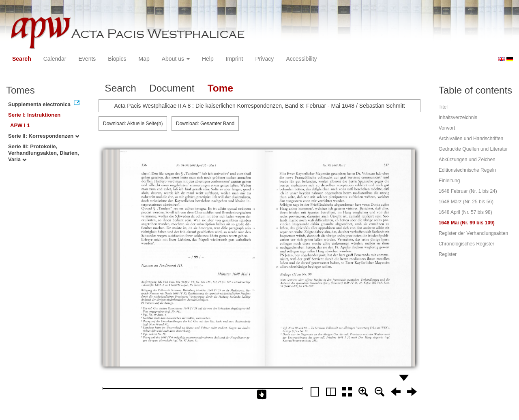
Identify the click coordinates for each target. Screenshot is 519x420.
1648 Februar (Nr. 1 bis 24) (468, 191)
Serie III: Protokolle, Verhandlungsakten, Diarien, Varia (44, 153)
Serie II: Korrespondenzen (44, 136)
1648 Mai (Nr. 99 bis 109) (467, 223)
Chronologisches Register (466, 244)
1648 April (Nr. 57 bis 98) (465, 212)
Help (208, 59)
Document (172, 88)
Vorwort (447, 128)
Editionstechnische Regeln (467, 170)
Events (87, 59)
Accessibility (301, 59)
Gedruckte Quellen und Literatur (473, 149)
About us (176, 59)
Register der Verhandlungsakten (473, 233)
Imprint (235, 59)
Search (22, 59)
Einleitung (449, 181)
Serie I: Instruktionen (34, 115)
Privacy (264, 59)
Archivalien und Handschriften (471, 139)
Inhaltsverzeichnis (458, 117)
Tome (221, 88)
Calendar (55, 59)
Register (448, 254)
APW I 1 (20, 125)
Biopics (117, 59)
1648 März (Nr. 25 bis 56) (466, 202)
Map (144, 59)
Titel (443, 107)
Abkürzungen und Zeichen (467, 160)
